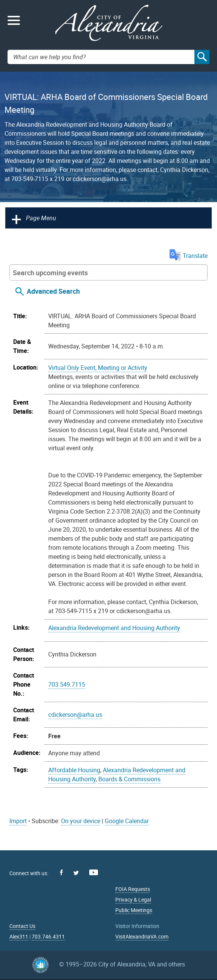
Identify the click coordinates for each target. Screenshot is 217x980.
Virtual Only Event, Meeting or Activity (98, 368)
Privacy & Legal (133, 899)
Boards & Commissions (129, 779)
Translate (189, 256)
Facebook (61, 872)
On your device (81, 821)
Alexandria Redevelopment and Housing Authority (114, 628)
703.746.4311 (48, 936)
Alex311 (19, 936)
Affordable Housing (74, 770)
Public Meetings (134, 910)
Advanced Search (53, 291)
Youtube (94, 872)
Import (18, 821)
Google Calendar (127, 821)
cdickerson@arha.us (75, 715)
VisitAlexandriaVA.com (142, 936)
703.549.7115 (67, 684)
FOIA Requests (133, 889)
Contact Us (22, 926)
